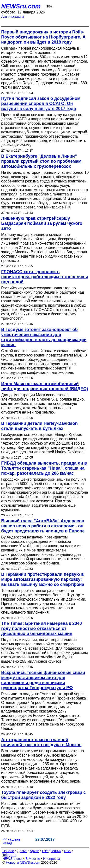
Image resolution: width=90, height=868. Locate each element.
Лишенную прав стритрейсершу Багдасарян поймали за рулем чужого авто (42, 223)
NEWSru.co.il (12, 859)
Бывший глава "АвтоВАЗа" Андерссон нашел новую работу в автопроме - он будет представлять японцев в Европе (43, 526)
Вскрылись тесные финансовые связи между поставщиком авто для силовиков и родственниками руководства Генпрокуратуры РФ (43, 680)
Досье (22, 851)
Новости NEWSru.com (23, 862)
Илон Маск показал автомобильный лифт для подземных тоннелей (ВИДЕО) (45, 386)
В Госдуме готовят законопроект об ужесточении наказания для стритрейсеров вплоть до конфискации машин (44, 337)
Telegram (9, 855)
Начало (8, 851)
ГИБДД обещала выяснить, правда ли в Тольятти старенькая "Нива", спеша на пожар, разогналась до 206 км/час (44, 468)
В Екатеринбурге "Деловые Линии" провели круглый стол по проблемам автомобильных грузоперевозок (41, 161)
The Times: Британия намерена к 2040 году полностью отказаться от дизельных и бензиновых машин (42, 628)
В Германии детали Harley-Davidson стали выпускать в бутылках (39, 426)
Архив (34, 851)
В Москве (33, 859)
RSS (68, 851)
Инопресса (52, 859)
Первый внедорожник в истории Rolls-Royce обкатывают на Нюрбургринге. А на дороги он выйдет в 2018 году (43, 37)
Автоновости (12, 16)
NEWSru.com (21, 6)
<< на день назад (12, 841)
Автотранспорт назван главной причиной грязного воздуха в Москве (41, 742)
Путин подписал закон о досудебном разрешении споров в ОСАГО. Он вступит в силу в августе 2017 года (41, 104)
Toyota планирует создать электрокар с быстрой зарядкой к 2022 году (44, 795)
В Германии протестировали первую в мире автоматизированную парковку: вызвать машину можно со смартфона (43, 579)
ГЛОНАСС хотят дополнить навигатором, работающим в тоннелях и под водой (45, 277)
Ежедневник (52, 851)
